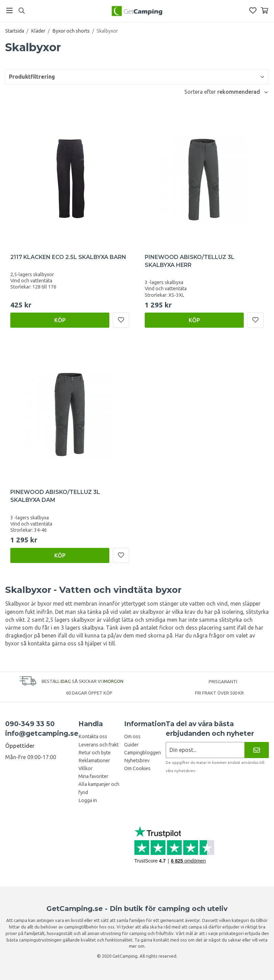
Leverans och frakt (98, 745)
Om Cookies (137, 768)
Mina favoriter (93, 776)
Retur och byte (95, 753)
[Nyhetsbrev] (257, 750)
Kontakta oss (93, 736)
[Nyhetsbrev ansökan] (205, 750)
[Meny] (9, 10)
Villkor (85, 768)
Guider (131, 745)
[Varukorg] (265, 10)
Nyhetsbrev (137, 761)
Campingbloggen (143, 753)
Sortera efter (201, 92)
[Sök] (21, 11)
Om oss (132, 736)
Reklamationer (94, 761)
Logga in (88, 800)
